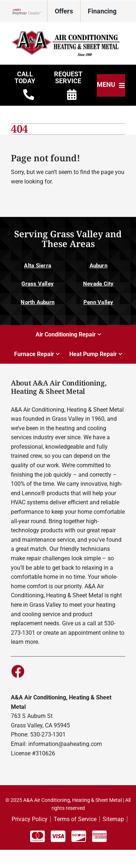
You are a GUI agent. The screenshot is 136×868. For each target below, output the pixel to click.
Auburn (98, 266)
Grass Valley (38, 284)
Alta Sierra (38, 266)
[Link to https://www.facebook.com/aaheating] (17, 671)
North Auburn (38, 302)
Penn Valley (98, 302)
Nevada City (98, 284)
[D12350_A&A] (68, 32)
